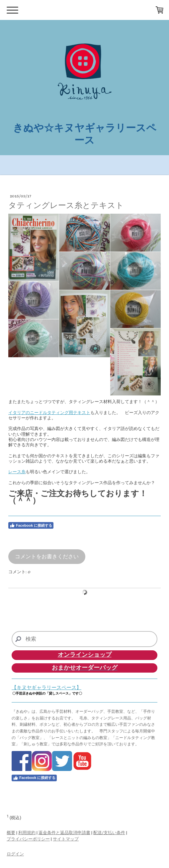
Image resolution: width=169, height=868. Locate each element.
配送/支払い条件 (109, 833)
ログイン (15, 854)
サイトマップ (66, 839)
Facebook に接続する (31, 525)
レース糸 (17, 472)
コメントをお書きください (47, 556)
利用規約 (27, 833)
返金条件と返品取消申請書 (64, 833)
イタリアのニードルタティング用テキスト (49, 413)
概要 (11, 833)
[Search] (84, 639)
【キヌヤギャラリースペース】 (46, 688)
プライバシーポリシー (28, 839)
